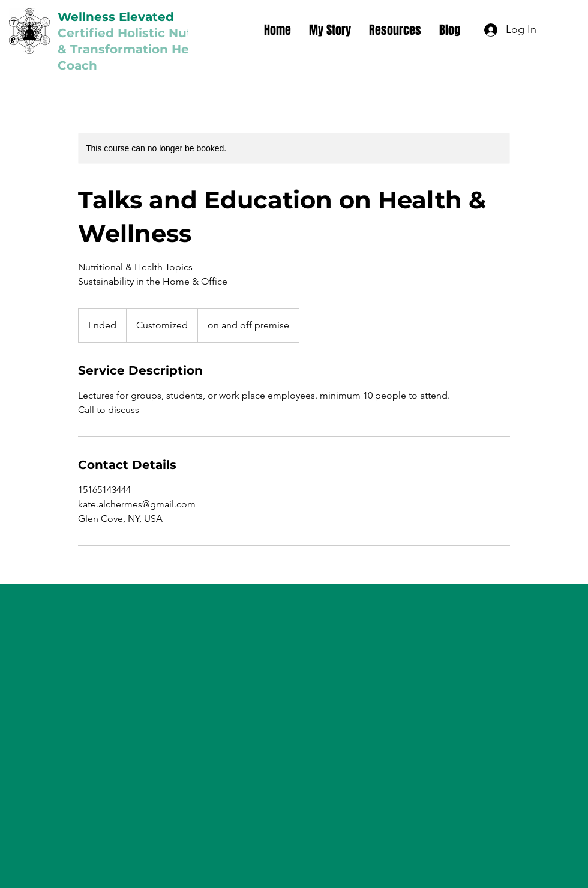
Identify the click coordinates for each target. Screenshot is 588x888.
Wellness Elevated (116, 17)
